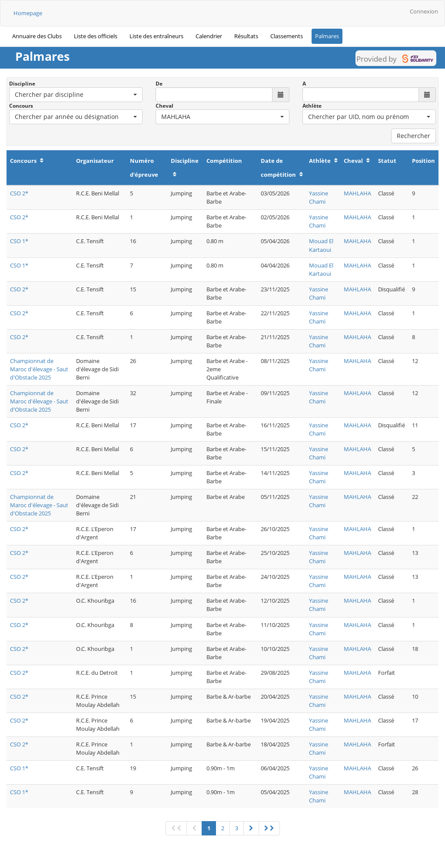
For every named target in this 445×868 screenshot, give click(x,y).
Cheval (164, 106)
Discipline (22, 84)
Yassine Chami (319, 197)
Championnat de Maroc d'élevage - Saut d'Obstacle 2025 (39, 369)
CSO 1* (19, 241)
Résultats (246, 36)
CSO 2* (19, 193)
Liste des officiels (96, 36)
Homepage (28, 13)
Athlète (312, 106)
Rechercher (413, 136)
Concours (21, 106)
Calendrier (209, 36)
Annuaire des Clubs (37, 36)
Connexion (424, 11)
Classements (287, 36)
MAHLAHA (357, 193)
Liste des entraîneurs (156, 36)
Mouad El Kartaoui (321, 245)
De (159, 84)
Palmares (327, 36)
